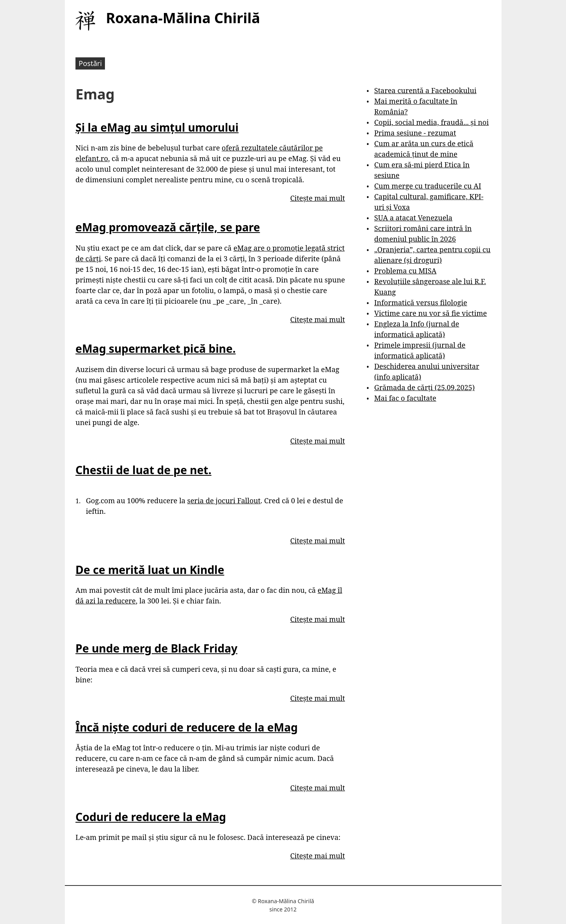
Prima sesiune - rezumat (415, 133)
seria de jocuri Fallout (224, 500)
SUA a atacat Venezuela (413, 218)
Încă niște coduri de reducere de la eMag (187, 727)
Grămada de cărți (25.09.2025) (424, 387)
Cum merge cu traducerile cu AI (428, 186)
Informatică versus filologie (421, 302)
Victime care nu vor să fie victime (431, 313)
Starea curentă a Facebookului (425, 90)
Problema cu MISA (405, 271)
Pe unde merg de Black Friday (156, 648)
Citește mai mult (317, 198)
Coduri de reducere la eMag (151, 817)
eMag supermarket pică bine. (156, 348)
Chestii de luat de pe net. (143, 470)
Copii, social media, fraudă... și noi (431, 122)
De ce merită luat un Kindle (150, 570)
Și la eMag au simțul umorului (157, 127)
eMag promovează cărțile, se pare (168, 227)
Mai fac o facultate (405, 398)
